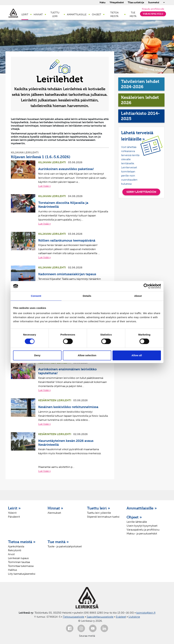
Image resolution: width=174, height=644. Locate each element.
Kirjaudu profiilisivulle (153, 9)
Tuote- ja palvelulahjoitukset (65, 546)
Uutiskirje (134, 617)
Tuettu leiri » (99, 508)
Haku (103, 2)
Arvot (11, 554)
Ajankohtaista (16, 546)
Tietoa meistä (114, 14)
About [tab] (138, 296)
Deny (37, 355)
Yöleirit (12, 513)
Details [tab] (87, 296)
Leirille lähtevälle (137, 522)
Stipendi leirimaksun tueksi (103, 517)
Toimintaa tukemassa (21, 566)
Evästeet (121, 617)
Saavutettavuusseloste (100, 617)
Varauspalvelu (153, 14)
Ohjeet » (134, 517)
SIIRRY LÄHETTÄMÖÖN (141, 192)
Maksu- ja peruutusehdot (142, 533)
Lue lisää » (44, 186)
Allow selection (87, 355)
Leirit (25, 15)
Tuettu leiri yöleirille (99, 513)
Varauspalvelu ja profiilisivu (143, 530)
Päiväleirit (14, 517)
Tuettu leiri (55, 14)
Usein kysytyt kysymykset (142, 526)
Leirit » (14, 508)
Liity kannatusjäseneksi (22, 574)
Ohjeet (97, 15)
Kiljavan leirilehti (25, 152)
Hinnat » (55, 508)
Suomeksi (154, 2)
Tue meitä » (58, 542)
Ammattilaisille (77, 15)
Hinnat (38, 15)
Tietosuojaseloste (74, 617)
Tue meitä (133, 14)
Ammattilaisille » (142, 508)
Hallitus (12, 570)
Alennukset (54, 513)
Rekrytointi (15, 550)
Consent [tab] (36, 296)
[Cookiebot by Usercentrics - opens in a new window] (146, 286)
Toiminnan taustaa (19, 562)
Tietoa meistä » (22, 542)
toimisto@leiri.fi (146, 613)
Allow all (137, 355)
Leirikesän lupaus (18, 558)
